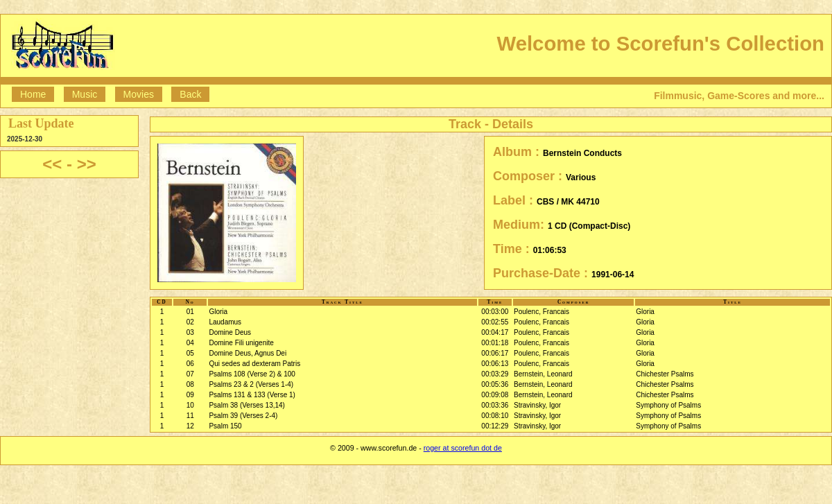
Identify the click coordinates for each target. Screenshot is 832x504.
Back (190, 94)
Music (85, 94)
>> (87, 164)
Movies (139, 94)
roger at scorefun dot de (463, 448)
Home (33, 94)
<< (52, 164)
